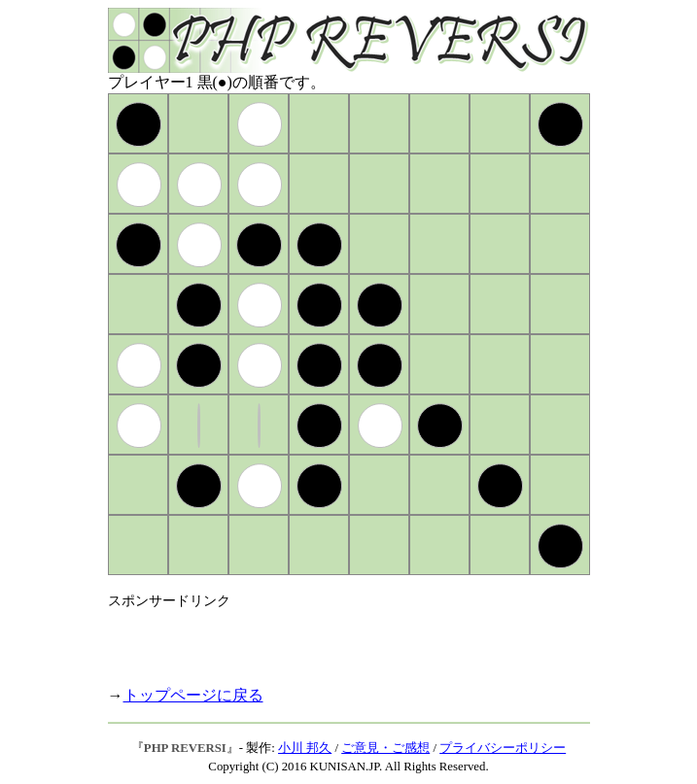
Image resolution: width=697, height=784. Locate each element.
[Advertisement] (335, 639)
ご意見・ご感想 (385, 748)
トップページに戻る (193, 695)
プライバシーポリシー (503, 748)
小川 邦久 (305, 748)
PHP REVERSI (185, 748)
